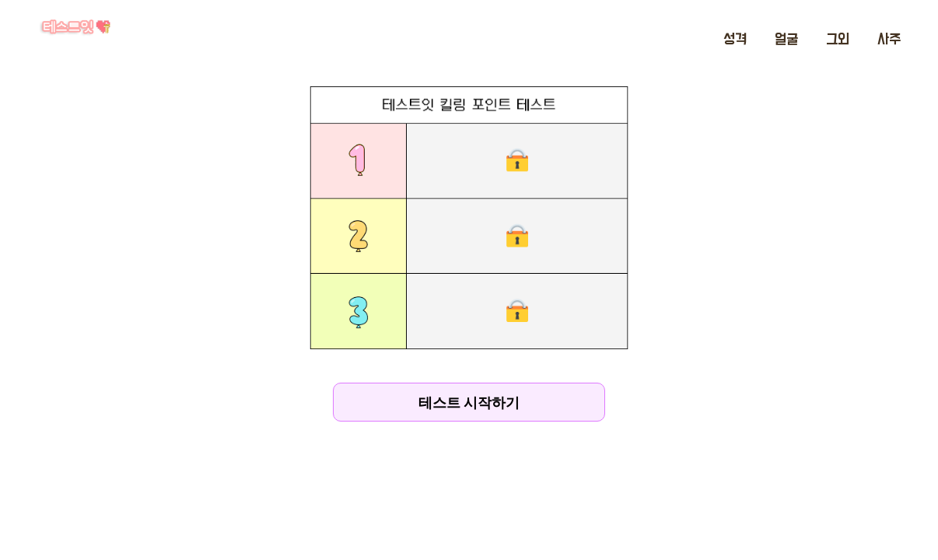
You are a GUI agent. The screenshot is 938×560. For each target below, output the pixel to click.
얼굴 (786, 40)
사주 (889, 40)
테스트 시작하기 (469, 402)
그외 (838, 40)
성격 (735, 40)
